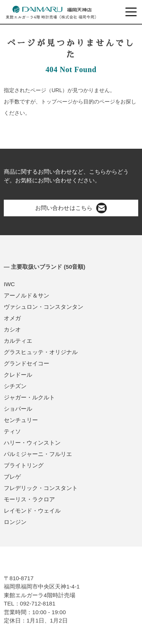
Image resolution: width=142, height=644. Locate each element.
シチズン (15, 386)
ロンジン (15, 522)
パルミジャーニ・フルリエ (38, 454)
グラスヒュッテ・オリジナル (41, 352)
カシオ (12, 329)
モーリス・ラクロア (29, 499)
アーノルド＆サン (27, 295)
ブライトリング (24, 465)
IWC (9, 284)
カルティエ (18, 341)
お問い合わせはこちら (71, 208)
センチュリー (21, 420)
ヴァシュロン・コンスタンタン (44, 307)
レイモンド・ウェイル (32, 511)
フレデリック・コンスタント (41, 488)
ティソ (12, 431)
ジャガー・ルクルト (29, 397)
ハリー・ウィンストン (32, 443)
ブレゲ (12, 477)
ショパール (18, 409)
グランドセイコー (27, 363)
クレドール (18, 375)
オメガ (12, 318)
